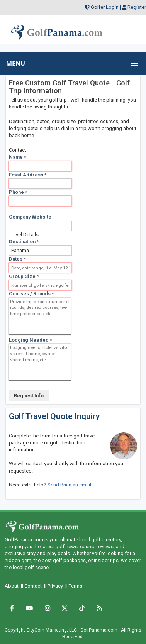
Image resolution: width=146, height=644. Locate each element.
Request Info (29, 396)
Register (137, 7)
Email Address (28, 175)
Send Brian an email (69, 485)
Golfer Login (105, 7)
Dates (17, 259)
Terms (76, 586)
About (12, 586)
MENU (16, 63)
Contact (33, 586)
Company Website (30, 217)
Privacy (55, 586)
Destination (24, 241)
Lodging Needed (31, 340)
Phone (18, 192)
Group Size (24, 276)
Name (18, 157)
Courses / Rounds (31, 294)
